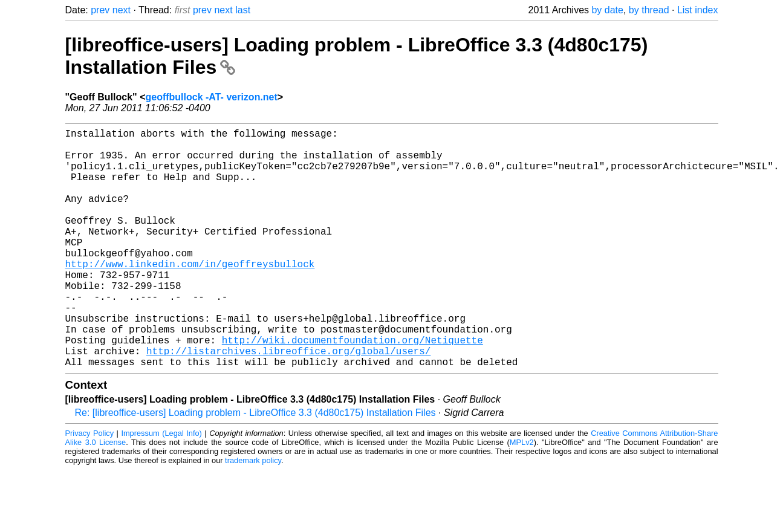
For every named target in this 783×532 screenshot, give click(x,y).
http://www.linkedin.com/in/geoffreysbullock (190, 295)
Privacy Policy (90, 486)
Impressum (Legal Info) (161, 486)
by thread (649, 10)
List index (698, 10)
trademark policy (253, 514)
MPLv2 (522, 495)
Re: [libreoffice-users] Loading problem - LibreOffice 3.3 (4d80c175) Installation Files (255, 466)
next (122, 10)
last (243, 10)
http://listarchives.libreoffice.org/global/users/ (288, 401)
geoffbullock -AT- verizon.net (211, 97)
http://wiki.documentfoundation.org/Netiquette (353, 388)
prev (100, 10)
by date (607, 10)
